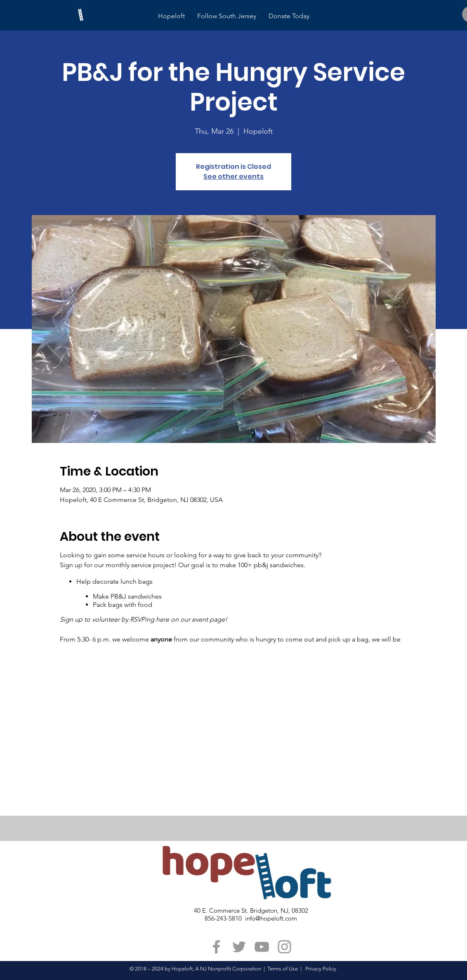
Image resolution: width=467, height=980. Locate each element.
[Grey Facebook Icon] (216, 947)
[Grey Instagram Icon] (284, 947)
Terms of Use (283, 969)
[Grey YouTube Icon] (262, 947)
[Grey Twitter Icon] (239, 947)
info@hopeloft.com (271, 918)
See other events (233, 176)
